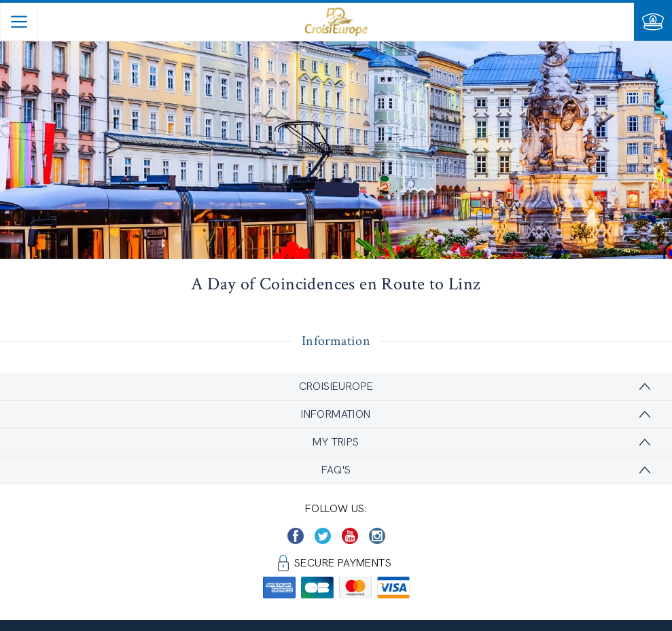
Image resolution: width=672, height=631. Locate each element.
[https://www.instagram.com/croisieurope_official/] (377, 536)
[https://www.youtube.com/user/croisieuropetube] (350, 536)
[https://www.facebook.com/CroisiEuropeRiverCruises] (296, 536)
